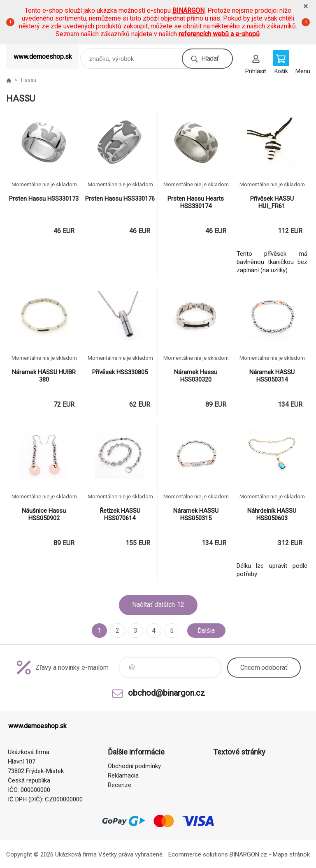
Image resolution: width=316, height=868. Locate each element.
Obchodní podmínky (134, 766)
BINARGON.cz (248, 854)
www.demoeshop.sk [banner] (43, 57)
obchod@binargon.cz (166, 693)
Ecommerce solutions (198, 854)
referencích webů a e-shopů (219, 34)
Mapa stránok (291, 854)
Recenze (120, 785)
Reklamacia (123, 775)
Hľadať (210, 59)
